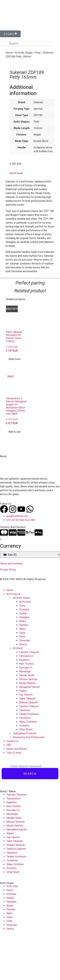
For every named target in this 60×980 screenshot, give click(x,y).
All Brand (18, 692)
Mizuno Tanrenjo (28, 723)
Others (23, 689)
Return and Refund (17, 793)
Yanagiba (24, 661)
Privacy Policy (8, 614)
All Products (13, 638)
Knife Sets (25, 646)
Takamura (24, 754)
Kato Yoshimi (26, 708)
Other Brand (26, 774)
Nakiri (22, 673)
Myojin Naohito (28, 727)
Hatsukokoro (26, 700)
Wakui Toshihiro (28, 766)
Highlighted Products (25, 778)
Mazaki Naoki (27, 719)
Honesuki (24, 685)
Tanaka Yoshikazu (29, 758)
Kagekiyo (24, 704)
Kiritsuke (24, 654)
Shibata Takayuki (28, 747)
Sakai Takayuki (27, 743)
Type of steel (14, 797)
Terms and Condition (11, 608)
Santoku (24, 669)
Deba (22, 677)
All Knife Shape (24, 53)
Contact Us (12, 785)
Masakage (25, 716)
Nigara (23, 735)
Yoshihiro (24, 770)
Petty (38, 53)
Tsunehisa (25, 762)
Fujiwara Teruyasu (29, 696)
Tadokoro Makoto (29, 750)
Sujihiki (23, 658)
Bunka (23, 665)
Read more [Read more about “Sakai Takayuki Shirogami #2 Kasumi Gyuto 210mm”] (15, 403)
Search (30, 818)
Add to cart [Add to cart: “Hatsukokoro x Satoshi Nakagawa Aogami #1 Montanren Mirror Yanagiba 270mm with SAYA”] (15, 476)
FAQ (9, 789)
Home (9, 53)
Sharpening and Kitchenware (29, 781)
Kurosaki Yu (26, 712)
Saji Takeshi (26, 739)
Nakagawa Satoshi (30, 731)
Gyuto (22, 650)
